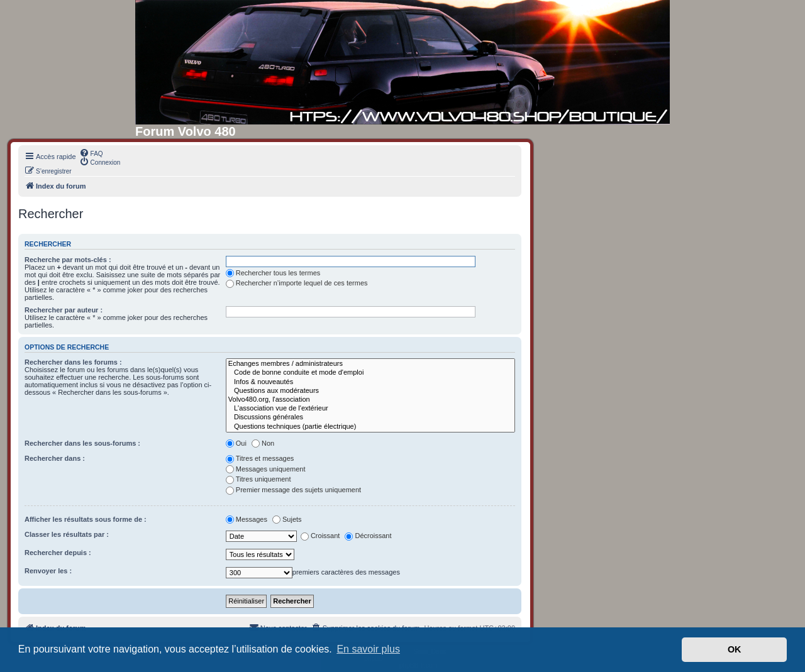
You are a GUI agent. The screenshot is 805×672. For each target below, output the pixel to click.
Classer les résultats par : (67, 534)
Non (263, 443)
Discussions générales (370, 417)
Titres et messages (260, 458)
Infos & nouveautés (370, 382)
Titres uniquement (258, 479)
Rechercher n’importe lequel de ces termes (297, 283)
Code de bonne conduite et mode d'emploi (370, 373)
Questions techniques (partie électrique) (370, 427)
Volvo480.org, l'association (370, 400)
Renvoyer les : (48, 571)
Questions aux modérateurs (370, 391)
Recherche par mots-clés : (68, 260)
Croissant (320, 536)
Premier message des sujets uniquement (293, 490)
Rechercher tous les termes (273, 273)
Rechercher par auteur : (64, 310)
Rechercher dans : (55, 458)
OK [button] (735, 649)
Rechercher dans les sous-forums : (82, 443)
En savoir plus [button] (368, 649)
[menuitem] (91, 153)
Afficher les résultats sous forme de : (86, 519)
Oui (236, 443)
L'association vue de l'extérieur (370, 409)
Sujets (287, 519)
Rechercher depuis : (58, 553)
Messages (247, 519)
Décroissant (368, 536)
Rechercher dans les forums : (73, 362)
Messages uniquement (266, 469)
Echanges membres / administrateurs (370, 364)
